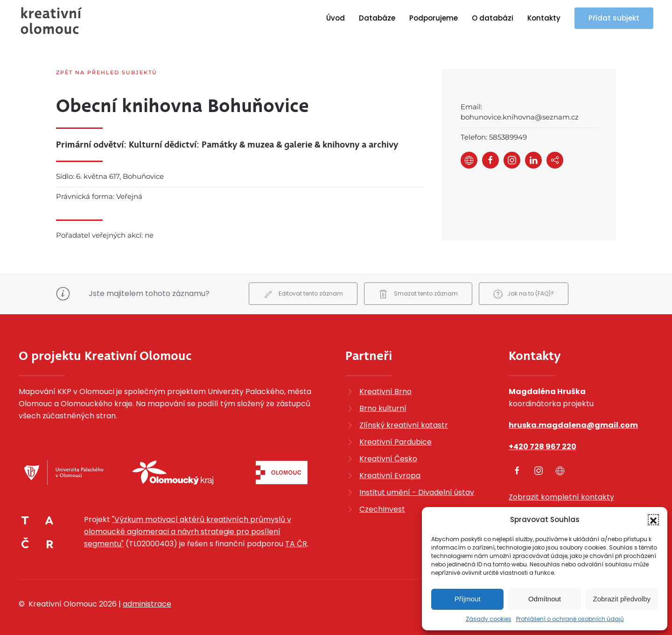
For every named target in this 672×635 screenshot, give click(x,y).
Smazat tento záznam (418, 286)
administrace (147, 596)
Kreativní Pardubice (395, 434)
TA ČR (296, 536)
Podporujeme (434, 18)
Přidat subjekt (614, 18)
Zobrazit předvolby (622, 599)
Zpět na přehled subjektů (107, 72)
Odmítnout (545, 599)
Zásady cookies (489, 619)
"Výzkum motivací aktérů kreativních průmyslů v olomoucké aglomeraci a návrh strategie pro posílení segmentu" (188, 524)
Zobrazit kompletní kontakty (561, 489)
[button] (653, 520)
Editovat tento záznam (303, 286)
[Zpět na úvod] (51, 21)
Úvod (336, 18)
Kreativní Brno (385, 383)
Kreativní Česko (388, 450)
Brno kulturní (383, 400)
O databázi (493, 18)
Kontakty (544, 18)
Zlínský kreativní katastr (404, 417)
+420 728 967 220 (542, 438)
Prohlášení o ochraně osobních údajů (570, 619)
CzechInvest (382, 501)
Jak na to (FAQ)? (524, 286)
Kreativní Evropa (390, 467)
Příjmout (468, 599)
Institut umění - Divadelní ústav (417, 484)
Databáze (377, 18)
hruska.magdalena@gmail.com (573, 417)
